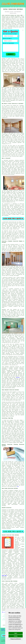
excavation (4, 517)
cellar (11, 20)
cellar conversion (16, 87)
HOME (11, 7)
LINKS (13, 7)
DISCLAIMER (23, 7)
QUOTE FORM (4, 576)
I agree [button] (16, 633)
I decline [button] (16, 636)
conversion (4, 147)
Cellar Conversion (5, 630)
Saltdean (18, 377)
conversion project (13, 224)
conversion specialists (11, 172)
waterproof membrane (6, 193)
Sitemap (3, 629)
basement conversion (19, 577)
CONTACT (19, 7)
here (18, 486)
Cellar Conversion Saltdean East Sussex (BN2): (12, 15)
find (6, 583)
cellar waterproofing (11, 562)
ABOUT (16, 7)
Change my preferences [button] (16, 639)
